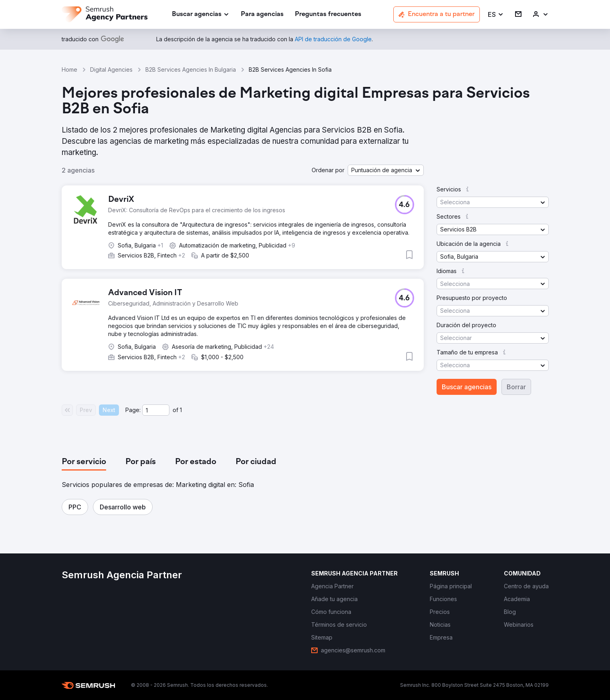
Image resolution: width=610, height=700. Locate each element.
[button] (496, 15)
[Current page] (156, 410)
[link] (262, 15)
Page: (133, 410)
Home (69, 69)
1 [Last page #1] (181, 410)
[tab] (84, 462)
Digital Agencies (111, 69)
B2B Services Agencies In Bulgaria (191, 69)
